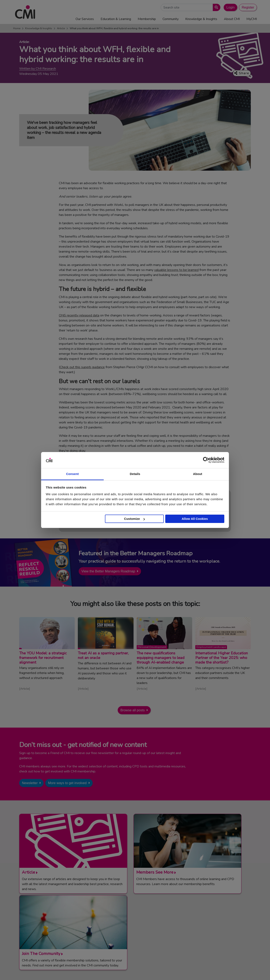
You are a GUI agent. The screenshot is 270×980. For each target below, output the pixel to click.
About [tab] (198, 474)
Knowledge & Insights (39, 28)
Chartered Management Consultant (219, 930)
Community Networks (140, 930)
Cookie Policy (201, 970)
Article (61, 28)
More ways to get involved (67, 783)
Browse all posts (133, 710)
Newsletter (30, 783)
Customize (135, 519)
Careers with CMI (138, 935)
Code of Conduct (178, 970)
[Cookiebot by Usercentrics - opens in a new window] (206, 460)
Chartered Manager (209, 925)
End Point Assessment (210, 920)
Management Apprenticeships (215, 915)
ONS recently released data (79, 315)
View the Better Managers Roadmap (108, 571)
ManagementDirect (208, 935)
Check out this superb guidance (82, 367)
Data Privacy (222, 970)
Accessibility (241, 970)
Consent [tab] (73, 474)
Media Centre (135, 920)
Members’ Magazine (209, 940)
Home (17, 28)
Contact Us (133, 915)
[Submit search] (216, 7)
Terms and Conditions (150, 970)
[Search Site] (187, 7)
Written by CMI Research (38, 69)
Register (248, 7)
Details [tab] (135, 474)
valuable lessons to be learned (176, 270)
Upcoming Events (138, 925)
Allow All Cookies (195, 519)
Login (230, 7)
